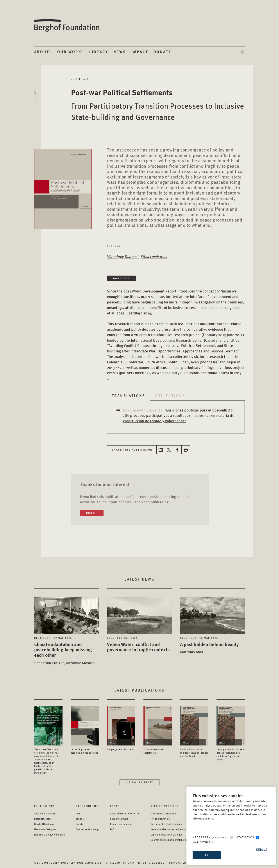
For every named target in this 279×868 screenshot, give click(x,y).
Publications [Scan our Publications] (45, 806)
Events (80, 824)
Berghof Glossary (43, 819)
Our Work (69, 52)
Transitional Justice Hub (163, 813)
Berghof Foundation (67, 26)
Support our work (119, 819)
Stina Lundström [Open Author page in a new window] (154, 256)
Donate (162, 52)
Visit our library (139, 782)
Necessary (210, 837)
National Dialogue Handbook (50, 835)
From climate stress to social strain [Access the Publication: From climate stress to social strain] (155, 751)
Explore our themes (120, 824)
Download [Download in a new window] (121, 278)
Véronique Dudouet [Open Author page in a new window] (123, 256)
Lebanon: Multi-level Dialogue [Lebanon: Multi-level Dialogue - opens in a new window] (167, 835)
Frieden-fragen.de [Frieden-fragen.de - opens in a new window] (160, 819)
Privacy (129, 863)
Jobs (78, 813)
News (120, 52)
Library (99, 52)
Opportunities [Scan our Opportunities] (88, 806)
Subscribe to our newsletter (125, 813)
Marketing (202, 842)
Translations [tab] (129, 395)
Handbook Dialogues (45, 829)
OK (206, 855)
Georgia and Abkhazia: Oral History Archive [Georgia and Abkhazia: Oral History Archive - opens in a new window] (173, 840)
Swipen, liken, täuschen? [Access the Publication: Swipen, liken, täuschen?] (120, 749)
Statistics (245, 837)
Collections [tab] (170, 395)
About (42, 52)
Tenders (80, 819)
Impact (140, 52)
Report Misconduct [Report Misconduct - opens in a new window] (152, 863)
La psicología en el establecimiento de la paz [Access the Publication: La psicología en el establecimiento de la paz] (84, 751)
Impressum (113, 863)
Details (262, 849)
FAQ (112, 829)
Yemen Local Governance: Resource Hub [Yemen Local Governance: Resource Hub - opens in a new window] (172, 829)
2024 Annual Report (45, 813)
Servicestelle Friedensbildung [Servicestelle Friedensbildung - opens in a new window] (167, 824)
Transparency (179, 863)
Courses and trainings (87, 829)
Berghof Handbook (44, 824)
